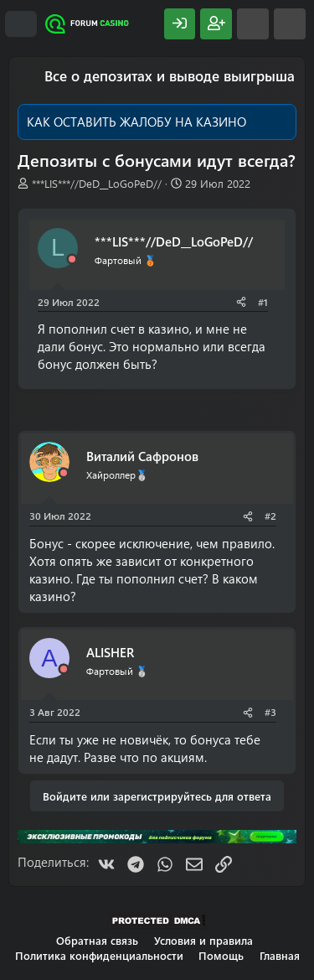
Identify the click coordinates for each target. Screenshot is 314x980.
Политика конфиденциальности (99, 955)
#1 (263, 302)
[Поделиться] (241, 302)
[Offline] (72, 259)
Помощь (221, 955)
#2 (270, 516)
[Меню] (21, 24)
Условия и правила (203, 940)
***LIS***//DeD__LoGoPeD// (97, 183)
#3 (270, 712)
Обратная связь (97, 940)
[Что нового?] (253, 24)
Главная (280, 955)
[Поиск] (290, 24)
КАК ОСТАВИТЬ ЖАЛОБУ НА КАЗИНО (136, 122)
